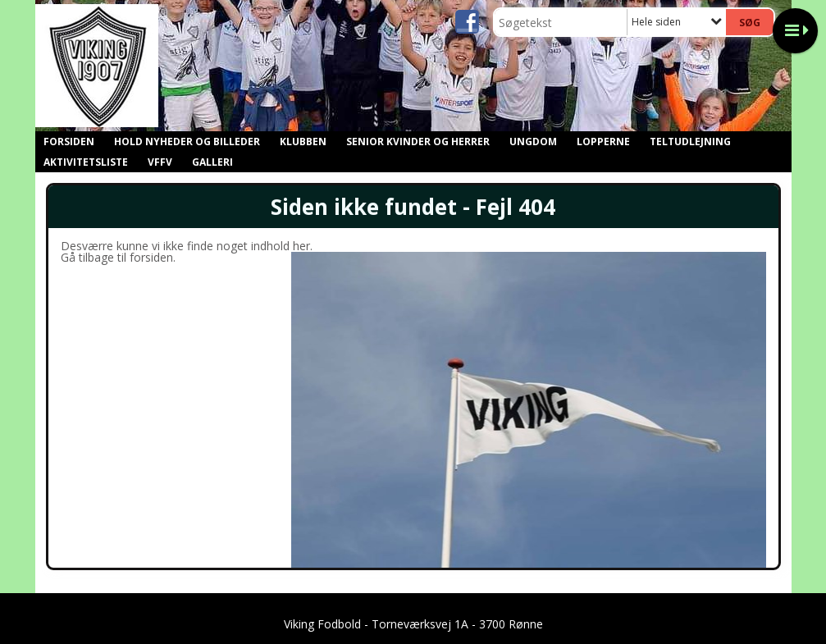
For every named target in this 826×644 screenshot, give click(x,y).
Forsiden (69, 142)
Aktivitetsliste (86, 162)
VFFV (160, 162)
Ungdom (533, 142)
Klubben (303, 142)
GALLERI (212, 162)
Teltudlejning (690, 142)
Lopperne (603, 142)
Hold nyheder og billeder (187, 142)
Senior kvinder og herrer (418, 142)
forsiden (151, 257)
